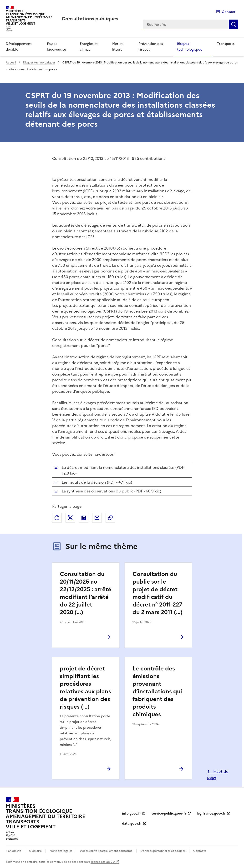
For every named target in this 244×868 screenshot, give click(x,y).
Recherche (234, 24)
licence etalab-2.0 (103, 862)
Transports (226, 44)
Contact (229, 12)
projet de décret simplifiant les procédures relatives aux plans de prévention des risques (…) (85, 688)
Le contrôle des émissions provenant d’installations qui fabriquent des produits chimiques (157, 691)
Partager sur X (70, 518)
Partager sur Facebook (57, 518)
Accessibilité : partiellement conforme (106, 851)
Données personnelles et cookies (163, 851)
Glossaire (35, 851)
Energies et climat (89, 47)
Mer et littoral (118, 47)
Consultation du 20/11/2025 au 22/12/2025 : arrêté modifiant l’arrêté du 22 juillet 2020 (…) (86, 593)
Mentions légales (61, 851)
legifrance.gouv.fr (211, 813)
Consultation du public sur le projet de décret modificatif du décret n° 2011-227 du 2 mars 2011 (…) (158, 593)
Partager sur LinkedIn (84, 518)
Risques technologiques (190, 47)
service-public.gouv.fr (169, 813)
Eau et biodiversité (56, 47)
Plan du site (13, 851)
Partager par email (97, 518)
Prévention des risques (151, 47)
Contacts (200, 851)
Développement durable (19, 47)
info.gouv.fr (132, 813)
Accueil (11, 63)
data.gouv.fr (132, 824)
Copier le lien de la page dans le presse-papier (110, 518)
